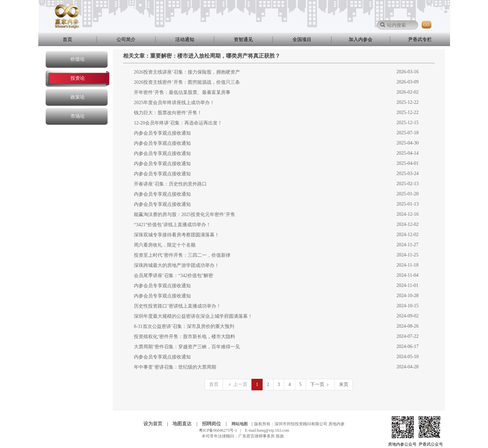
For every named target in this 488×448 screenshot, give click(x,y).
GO (426, 25)
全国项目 (302, 40)
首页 (67, 40)
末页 (344, 384)
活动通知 (185, 40)
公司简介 (126, 40)
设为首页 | (158, 424)
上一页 (237, 384)
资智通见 (243, 40)
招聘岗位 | (216, 424)
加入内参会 (361, 40)
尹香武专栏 (420, 40)
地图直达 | (187, 424)
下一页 (320, 384)
